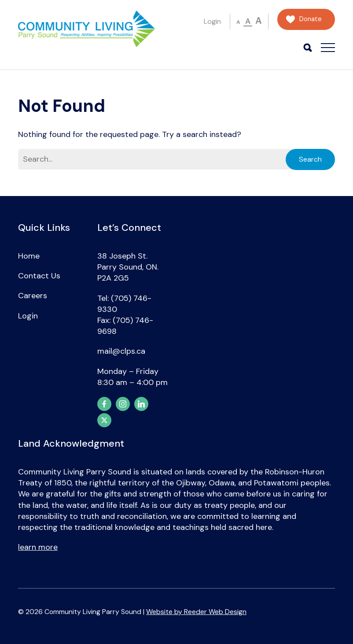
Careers (33, 296)
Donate (311, 19)
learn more (38, 547)
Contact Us (39, 276)
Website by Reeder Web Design (196, 612)
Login (212, 21)
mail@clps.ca (121, 351)
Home (29, 256)
